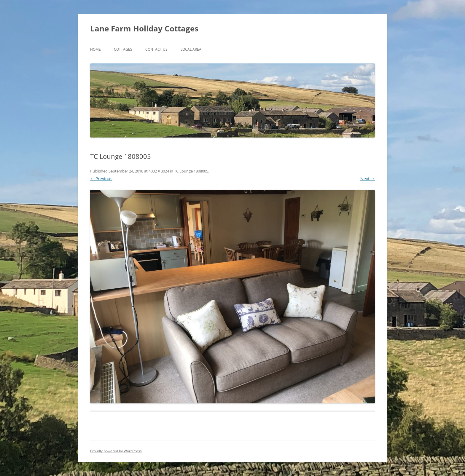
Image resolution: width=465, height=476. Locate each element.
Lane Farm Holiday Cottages (144, 28)
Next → (368, 179)
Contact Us (156, 49)
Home (95, 49)
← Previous (101, 179)
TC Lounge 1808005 (191, 171)
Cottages (123, 49)
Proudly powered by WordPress (116, 451)
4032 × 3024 (159, 171)
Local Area (191, 49)
